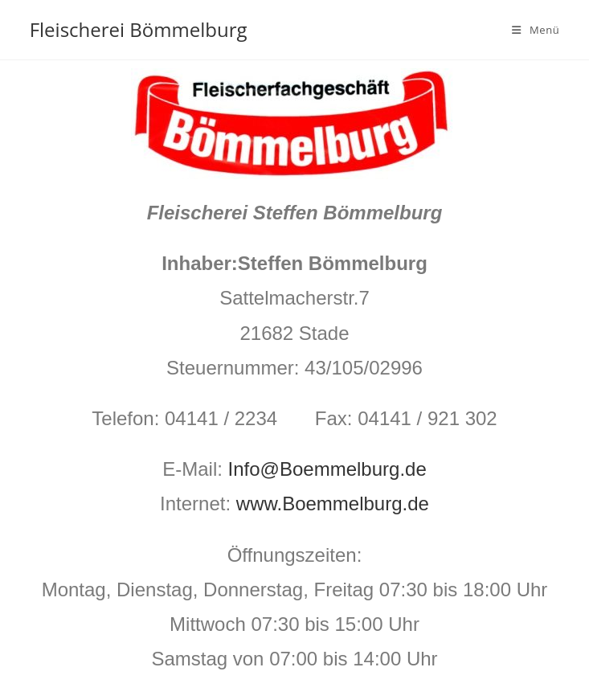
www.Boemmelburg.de (333, 504)
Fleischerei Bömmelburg (139, 29)
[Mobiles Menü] (536, 30)
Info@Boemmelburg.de (327, 469)
